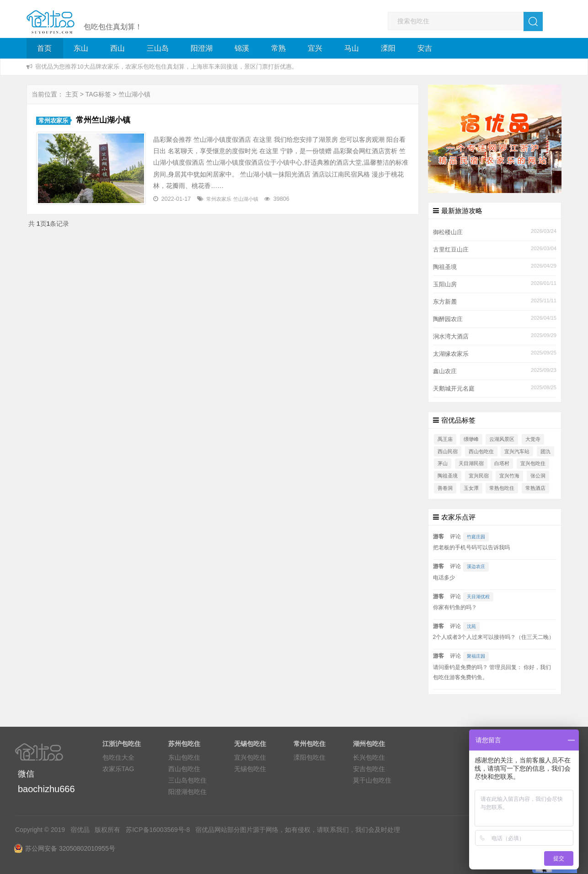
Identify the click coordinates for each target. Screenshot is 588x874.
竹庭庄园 (476, 537)
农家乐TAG (118, 769)
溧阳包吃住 (310, 757)
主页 (72, 94)
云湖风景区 (502, 439)
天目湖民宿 (471, 463)
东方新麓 (445, 302)
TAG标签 (98, 94)
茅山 (443, 463)
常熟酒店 (535, 488)
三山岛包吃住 (187, 780)
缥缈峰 (471, 439)
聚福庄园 (476, 656)
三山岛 (158, 48)
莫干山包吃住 (372, 780)
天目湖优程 (478, 597)
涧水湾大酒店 (451, 337)
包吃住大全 (118, 757)
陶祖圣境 (445, 267)
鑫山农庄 (445, 371)
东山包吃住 (184, 757)
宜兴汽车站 (517, 451)
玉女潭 (471, 488)
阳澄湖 (202, 48)
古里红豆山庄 (451, 250)
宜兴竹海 (509, 476)
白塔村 (502, 463)
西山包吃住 (481, 451)
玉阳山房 (445, 284)
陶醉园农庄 (448, 319)
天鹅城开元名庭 (454, 389)
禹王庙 (445, 439)
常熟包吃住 (502, 488)
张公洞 (538, 476)
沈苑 (471, 626)
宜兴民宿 (479, 476)
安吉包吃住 (369, 769)
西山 (118, 48)
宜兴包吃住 (533, 463)
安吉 (425, 48)
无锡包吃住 (250, 769)
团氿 (545, 451)
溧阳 (388, 48)
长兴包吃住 (369, 757)
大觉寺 (533, 439)
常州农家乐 (53, 121)
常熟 (278, 48)
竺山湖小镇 (246, 199)
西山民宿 (448, 451)
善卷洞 (445, 488)
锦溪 (242, 48)
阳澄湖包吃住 (187, 792)
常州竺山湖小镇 (103, 120)
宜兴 (315, 48)
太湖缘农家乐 (451, 354)
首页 (44, 48)
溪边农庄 (476, 566)
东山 (81, 48)
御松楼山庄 (448, 232)
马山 (352, 48)
